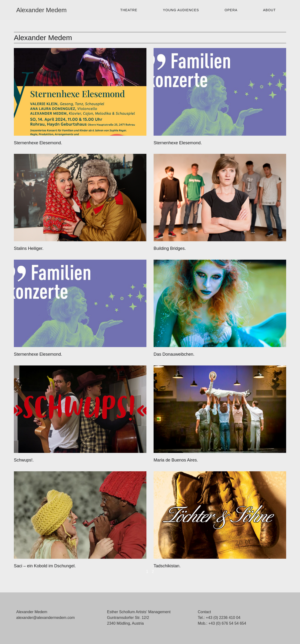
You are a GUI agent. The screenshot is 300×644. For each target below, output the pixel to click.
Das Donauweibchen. (174, 354)
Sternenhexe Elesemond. (38, 143)
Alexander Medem (41, 10)
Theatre (129, 10)
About (269, 10)
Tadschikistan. (167, 566)
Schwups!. (24, 460)
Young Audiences (181, 10)
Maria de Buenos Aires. (176, 460)
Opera (231, 10)
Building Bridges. (170, 248)
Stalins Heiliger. (29, 248)
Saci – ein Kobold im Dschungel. (45, 566)
